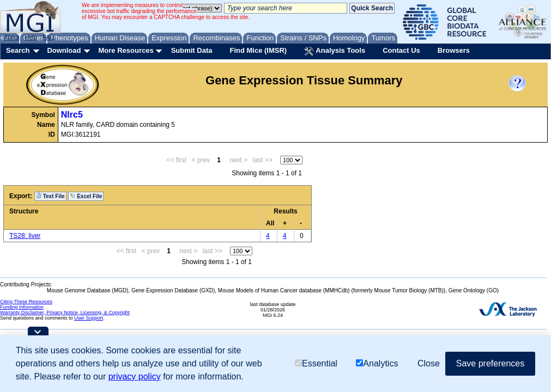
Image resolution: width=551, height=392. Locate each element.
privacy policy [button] (135, 376)
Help (31, 37)
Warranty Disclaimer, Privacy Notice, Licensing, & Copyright (65, 313)
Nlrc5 (72, 115)
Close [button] (429, 363)
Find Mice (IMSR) (258, 50)
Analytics (377, 363)
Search (18, 50)
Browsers (454, 50)
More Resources (126, 50)
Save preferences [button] (490, 363)
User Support (89, 318)
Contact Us (401, 50)
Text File (50, 196)
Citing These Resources (26, 302)
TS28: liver (25, 236)
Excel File (86, 196)
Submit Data (192, 50)
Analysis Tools (335, 51)
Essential (316, 363)
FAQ (49, 37)
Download (64, 50)
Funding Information (22, 307)
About (12, 37)
